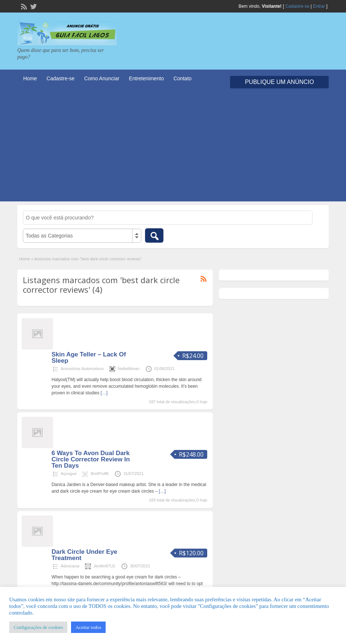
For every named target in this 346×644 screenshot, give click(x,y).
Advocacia (70, 566)
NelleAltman (129, 369)
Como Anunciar (102, 78)
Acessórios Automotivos (82, 369)
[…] (104, 393)
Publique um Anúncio (279, 82)
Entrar (319, 6)
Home (30, 78)
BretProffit (100, 474)
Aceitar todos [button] (88, 627)
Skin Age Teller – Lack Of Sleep (89, 358)
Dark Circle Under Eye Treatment (84, 555)
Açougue (69, 474)
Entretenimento (146, 78)
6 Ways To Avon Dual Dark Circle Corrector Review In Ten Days (91, 459)
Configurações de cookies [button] (38, 627)
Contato (182, 78)
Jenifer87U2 (104, 566)
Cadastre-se (297, 6)
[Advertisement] (173, 150)
